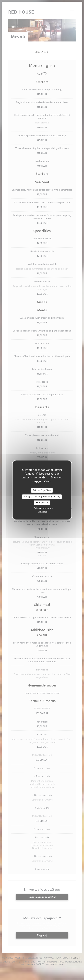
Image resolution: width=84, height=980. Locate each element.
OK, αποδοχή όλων (42, 490)
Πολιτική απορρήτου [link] (43, 508)
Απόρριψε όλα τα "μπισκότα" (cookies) (42, 496)
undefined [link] (43, 512)
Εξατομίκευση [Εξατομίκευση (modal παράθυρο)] (42, 503)
